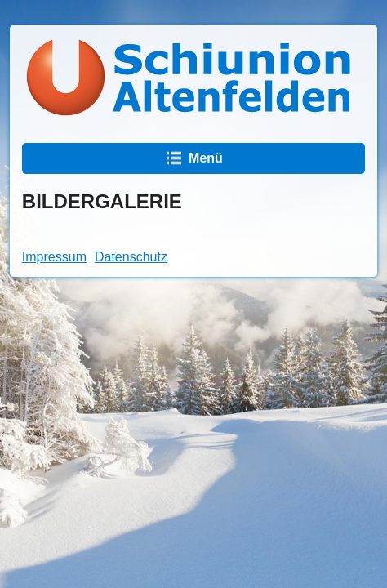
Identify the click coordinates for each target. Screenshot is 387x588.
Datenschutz (131, 257)
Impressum (54, 257)
